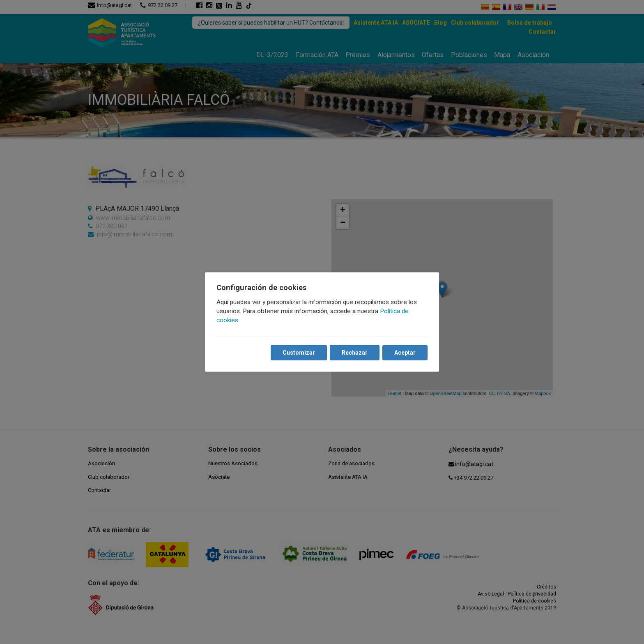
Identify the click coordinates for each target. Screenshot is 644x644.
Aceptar (405, 353)
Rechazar (355, 353)
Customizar (299, 353)
